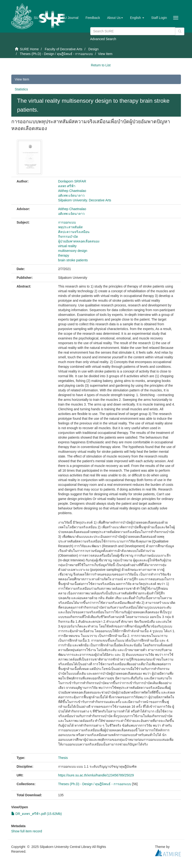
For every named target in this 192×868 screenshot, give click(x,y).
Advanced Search (103, 39)
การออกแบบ (67, 222)
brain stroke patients (73, 260)
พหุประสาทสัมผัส (70, 227)
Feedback (93, 18)
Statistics (21, 89)
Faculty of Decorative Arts (64, 49)
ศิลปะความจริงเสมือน (74, 232)
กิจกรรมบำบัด (68, 237)
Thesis (63, 758)
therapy (64, 255)
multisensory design (73, 251)
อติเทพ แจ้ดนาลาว (71, 195)
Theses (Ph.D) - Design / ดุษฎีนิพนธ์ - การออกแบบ (56, 54)
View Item (22, 79)
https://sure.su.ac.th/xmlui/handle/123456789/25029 (96, 775)
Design (94, 49)
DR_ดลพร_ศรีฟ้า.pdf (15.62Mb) (37, 814)
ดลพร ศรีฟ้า (67, 186)
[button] (115, 18)
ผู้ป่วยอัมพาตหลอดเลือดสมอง (79, 241)
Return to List (101, 65)
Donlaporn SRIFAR (72, 181)
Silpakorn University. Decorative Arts (85, 200)
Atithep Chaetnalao (72, 191)
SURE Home (29, 49)
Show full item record (27, 831)
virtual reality (67, 246)
